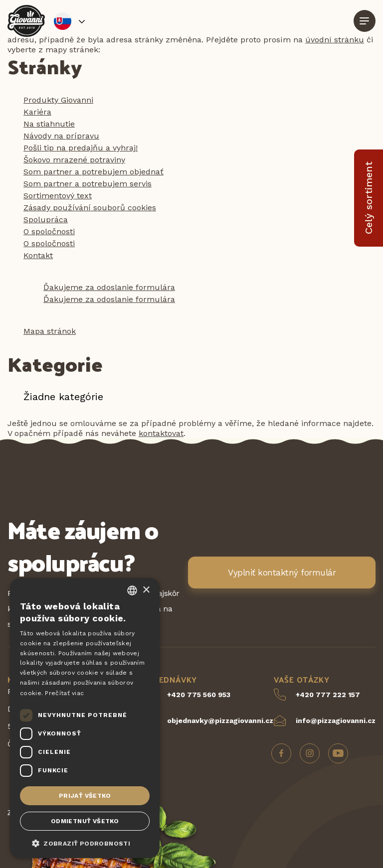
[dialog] (85, 718)
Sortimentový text (58, 196)
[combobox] (132, 590)
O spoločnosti (49, 231)
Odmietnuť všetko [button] (85, 821)
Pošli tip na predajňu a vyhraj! (81, 148)
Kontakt (38, 255)
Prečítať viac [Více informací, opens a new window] (64, 693)
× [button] (146, 590)
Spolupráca (46, 219)
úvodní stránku (335, 40)
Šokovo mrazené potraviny (74, 160)
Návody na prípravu (61, 136)
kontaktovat (161, 433)
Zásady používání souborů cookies (90, 208)
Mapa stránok (50, 331)
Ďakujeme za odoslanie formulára (109, 287)
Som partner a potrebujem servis (88, 184)
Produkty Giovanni (58, 100)
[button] (85, 843)
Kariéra (37, 112)
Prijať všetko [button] (85, 796)
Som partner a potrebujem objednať (94, 172)
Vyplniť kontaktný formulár (282, 573)
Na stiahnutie (49, 124)
